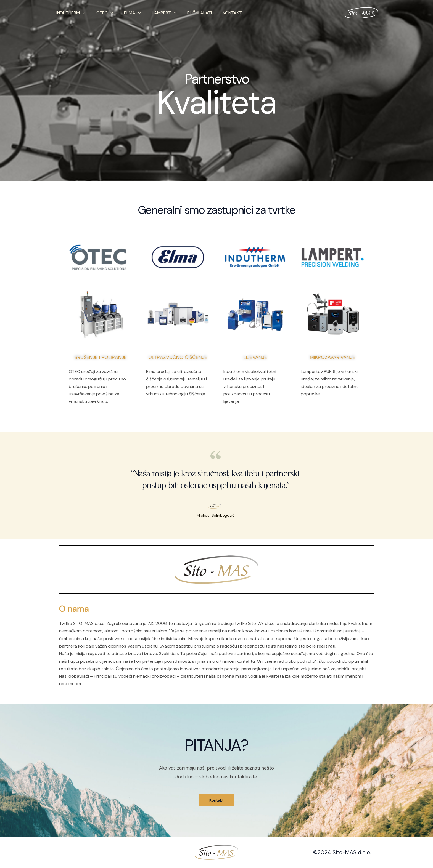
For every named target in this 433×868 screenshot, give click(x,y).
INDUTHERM (70, 13)
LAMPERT (156, 13)
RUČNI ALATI (190, 13)
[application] (81, 13)
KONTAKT (220, 13)
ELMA (127, 13)
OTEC (101, 13)
